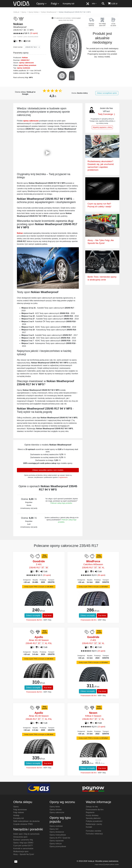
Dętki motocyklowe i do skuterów (26, 821)
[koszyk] (112, 4)
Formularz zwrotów (93, 831)
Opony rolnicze (56, 844)
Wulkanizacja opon (21, 851)
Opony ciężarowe (57, 841)
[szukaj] (103, 4)
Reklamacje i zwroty (94, 824)
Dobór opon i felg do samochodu (26, 834)
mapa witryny (99, 864)
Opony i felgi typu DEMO (23, 843)
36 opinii (101, 575)
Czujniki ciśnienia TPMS (23, 824)
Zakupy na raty (92, 807)
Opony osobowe (56, 826)
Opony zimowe (56, 810)
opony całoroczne (26, 63)
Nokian (25, 57)
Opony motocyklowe (58, 835)
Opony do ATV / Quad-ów (60, 838)
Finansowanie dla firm (34, 620)
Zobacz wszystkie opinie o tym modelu (48, 470)
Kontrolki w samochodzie (23, 848)
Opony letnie (55, 807)
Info (94, 4)
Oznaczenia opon (20, 837)
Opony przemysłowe (58, 846)
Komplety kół (68, 4)
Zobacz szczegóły (33, 615)
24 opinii (47, 575)
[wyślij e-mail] (16, 861)
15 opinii (34, 33)
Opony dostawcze (57, 832)
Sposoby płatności (93, 818)
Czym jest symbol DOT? (23, 846)
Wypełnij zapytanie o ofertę (102, 127)
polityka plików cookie (112, 864)
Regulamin (90, 812)
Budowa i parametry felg (23, 840)
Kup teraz (48, 615)
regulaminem (63, 477)
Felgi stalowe (19, 812)
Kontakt (89, 827)
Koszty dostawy (92, 815)
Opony (42, 4)
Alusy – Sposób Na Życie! (24, 854)
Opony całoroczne (57, 812)
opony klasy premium (27, 65)
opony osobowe (24, 68)
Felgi (55, 4)
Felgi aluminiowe (20, 810)
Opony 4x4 (54, 829)
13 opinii (101, 727)
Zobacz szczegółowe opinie (107, 93)
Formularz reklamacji (94, 834)
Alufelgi (16, 815)
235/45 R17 (25, 60)
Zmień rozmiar (18, 47)
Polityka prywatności (94, 821)
